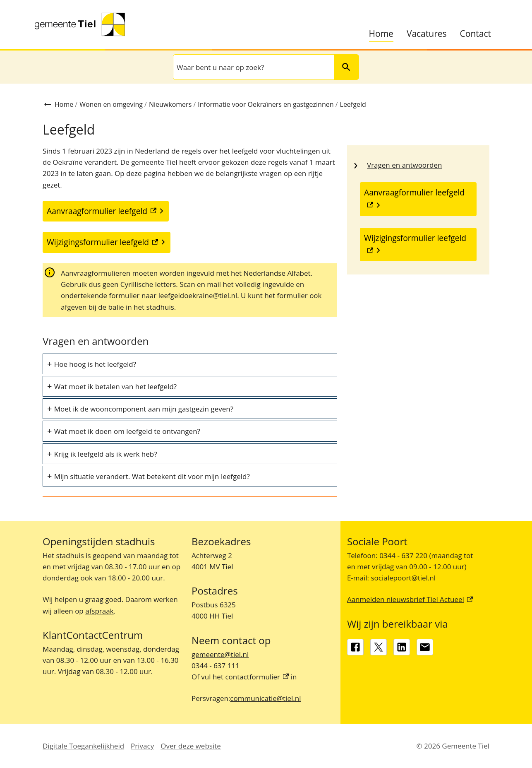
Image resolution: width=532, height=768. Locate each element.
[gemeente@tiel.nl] (425, 647)
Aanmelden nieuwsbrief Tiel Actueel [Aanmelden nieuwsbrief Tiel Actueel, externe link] (410, 599)
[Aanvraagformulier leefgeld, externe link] (418, 199)
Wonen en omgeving (111, 104)
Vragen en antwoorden (404, 165)
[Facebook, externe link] (355, 647)
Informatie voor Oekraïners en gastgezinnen (266, 104)
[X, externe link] (379, 647)
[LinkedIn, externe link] (402, 647)
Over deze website (191, 746)
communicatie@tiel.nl (265, 698)
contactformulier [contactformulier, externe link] (257, 677)
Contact (476, 34)
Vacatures (427, 34)
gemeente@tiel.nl (220, 654)
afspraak (99, 611)
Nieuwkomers (170, 104)
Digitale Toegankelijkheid (83, 746)
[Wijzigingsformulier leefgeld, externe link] (418, 244)
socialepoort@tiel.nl (403, 578)
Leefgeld (353, 104)
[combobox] (253, 67)
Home (381, 34)
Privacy (142, 746)
